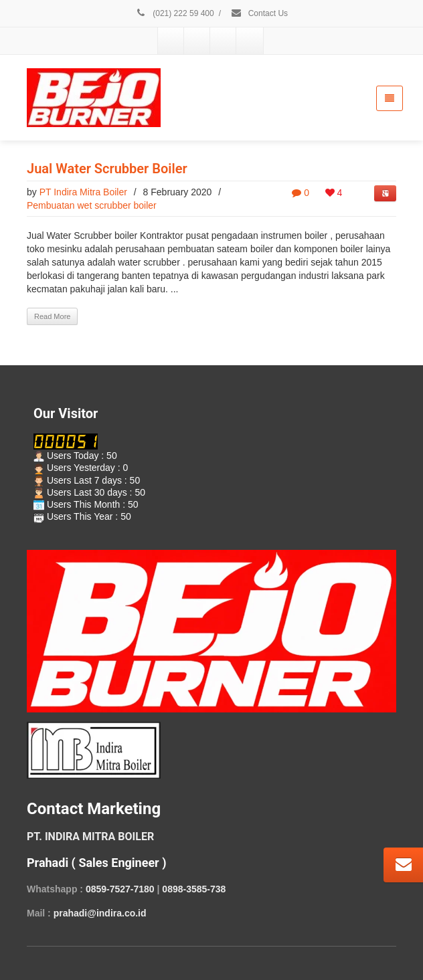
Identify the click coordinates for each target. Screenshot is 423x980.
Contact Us (259, 13)
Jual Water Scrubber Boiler (107, 169)
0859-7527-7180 (120, 889)
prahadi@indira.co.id (100, 913)
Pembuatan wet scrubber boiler (92, 205)
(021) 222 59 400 (175, 13)
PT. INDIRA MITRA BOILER (90, 837)
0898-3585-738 (194, 889)
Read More (52, 316)
